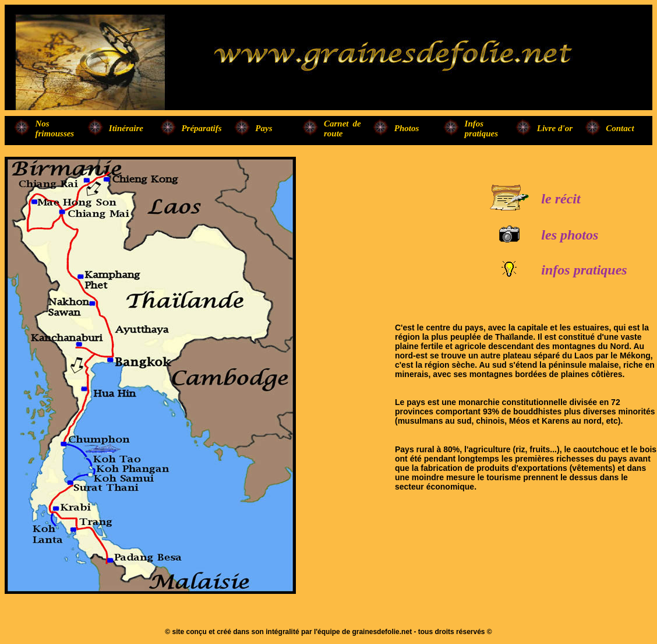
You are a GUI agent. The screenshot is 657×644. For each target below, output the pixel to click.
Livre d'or (555, 128)
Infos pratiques (482, 129)
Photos (407, 128)
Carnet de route (342, 129)
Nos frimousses (55, 129)
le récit (561, 199)
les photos (570, 235)
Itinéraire (126, 128)
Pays (264, 128)
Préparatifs (201, 128)
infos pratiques (584, 270)
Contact (620, 128)
